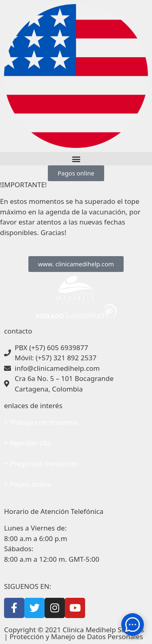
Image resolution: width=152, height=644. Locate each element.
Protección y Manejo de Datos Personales (76, 637)
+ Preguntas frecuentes (42, 463)
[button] (76, 159)
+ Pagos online (28, 484)
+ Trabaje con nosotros (41, 422)
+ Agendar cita (27, 443)
